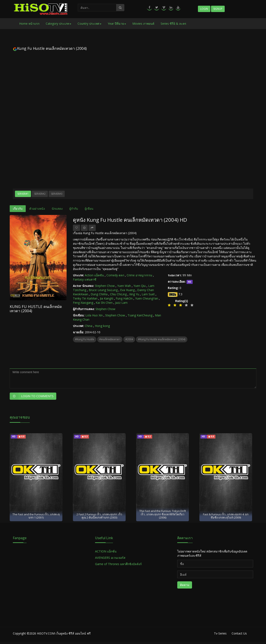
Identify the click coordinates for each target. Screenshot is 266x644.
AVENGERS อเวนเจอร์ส (110, 558)
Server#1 (23, 194)
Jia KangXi (107, 298)
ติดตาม (185, 585)
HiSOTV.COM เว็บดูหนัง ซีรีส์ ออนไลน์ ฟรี (64, 633)
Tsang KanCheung (140, 315)
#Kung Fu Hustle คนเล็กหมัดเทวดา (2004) (162, 339)
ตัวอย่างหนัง (37, 209)
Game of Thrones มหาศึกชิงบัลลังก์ (119, 564)
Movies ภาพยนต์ (143, 24)
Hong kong (102, 326)
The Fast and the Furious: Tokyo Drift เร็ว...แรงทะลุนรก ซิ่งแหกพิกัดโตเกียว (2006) (163, 514)
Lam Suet (148, 294)
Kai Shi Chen (104, 303)
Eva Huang (127, 290)
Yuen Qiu (140, 286)
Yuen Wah (124, 286)
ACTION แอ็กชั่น (106, 551)
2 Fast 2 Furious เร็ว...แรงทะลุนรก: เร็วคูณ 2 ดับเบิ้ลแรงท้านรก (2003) (99, 516)
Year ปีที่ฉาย (117, 24)
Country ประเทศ (89, 24)
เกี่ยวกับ (18, 209)
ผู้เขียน (89, 209)
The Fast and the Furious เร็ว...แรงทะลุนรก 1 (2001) (36, 516)
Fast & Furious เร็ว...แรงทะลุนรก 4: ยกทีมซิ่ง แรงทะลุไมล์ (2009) (226, 516)
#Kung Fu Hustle (85, 339)
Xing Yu (134, 294)
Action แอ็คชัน (94, 275)
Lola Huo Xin (94, 315)
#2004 (129, 339)
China (89, 326)
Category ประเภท (58, 24)
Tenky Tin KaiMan (85, 298)
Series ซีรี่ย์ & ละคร (173, 24)
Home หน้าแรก (29, 24)
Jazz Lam (121, 303)
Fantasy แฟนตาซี (85, 279)
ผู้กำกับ (74, 209)
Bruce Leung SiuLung (103, 290)
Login (204, 9)
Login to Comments (32, 396)
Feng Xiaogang (83, 303)
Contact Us (239, 633)
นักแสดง (57, 209)
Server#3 (57, 194)
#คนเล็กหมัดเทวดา (110, 339)
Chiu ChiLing (118, 294)
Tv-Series (220, 633)
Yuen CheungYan (147, 298)
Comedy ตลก (115, 275)
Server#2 (40, 194)
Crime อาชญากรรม (139, 275)
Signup (218, 9)
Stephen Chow (105, 286)
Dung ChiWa (99, 294)
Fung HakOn (124, 298)
